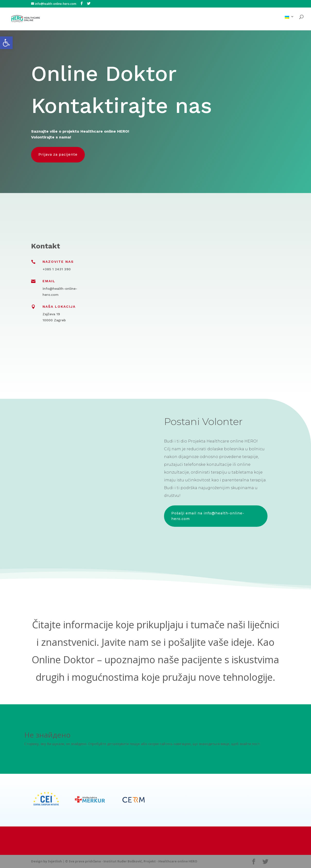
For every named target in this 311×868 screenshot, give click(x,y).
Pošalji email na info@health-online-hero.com (208, 516)
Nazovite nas (58, 262)
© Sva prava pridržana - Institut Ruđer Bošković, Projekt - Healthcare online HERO (131, 861)
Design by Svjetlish (47, 861)
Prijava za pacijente (58, 154)
